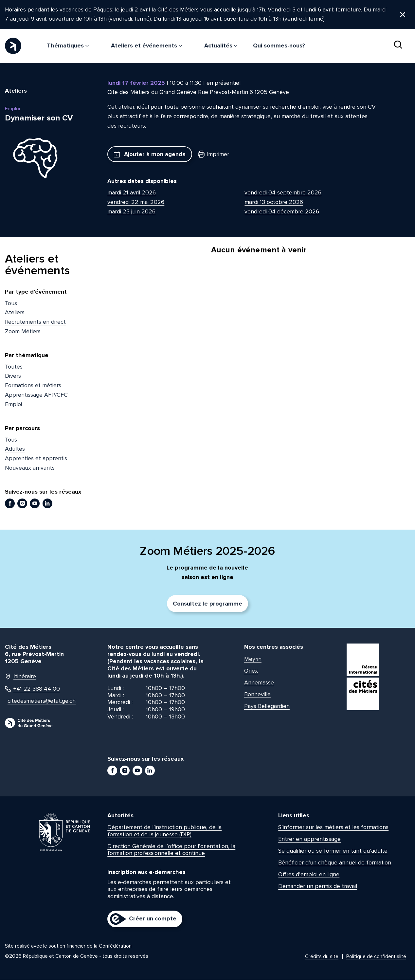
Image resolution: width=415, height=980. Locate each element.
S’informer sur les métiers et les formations (333, 827)
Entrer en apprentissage (309, 839)
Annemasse (259, 683)
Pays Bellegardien (267, 706)
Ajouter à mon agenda (150, 154)
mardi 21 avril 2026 (132, 193)
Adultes (15, 449)
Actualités (221, 46)
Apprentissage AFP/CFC (36, 395)
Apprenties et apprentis (36, 459)
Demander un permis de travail (318, 886)
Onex (251, 671)
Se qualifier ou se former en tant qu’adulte (333, 851)
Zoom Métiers (23, 332)
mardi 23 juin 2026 (131, 212)
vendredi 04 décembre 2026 (282, 212)
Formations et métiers (33, 386)
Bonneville (257, 695)
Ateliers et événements (146, 46)
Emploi (13, 405)
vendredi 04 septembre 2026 (283, 193)
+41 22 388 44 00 (32, 689)
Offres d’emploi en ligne (309, 875)
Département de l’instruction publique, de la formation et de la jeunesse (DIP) (164, 831)
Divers (13, 376)
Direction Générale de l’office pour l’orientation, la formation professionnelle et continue (171, 850)
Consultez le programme (207, 604)
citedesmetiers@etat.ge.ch (38, 701)
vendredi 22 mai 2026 (136, 202)
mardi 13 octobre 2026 (274, 202)
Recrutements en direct (35, 322)
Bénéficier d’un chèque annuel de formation (335, 863)
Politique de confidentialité (376, 957)
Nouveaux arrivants (30, 468)
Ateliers (15, 313)
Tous (11, 303)
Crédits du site (322, 957)
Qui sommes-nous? (279, 46)
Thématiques (68, 46)
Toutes (14, 367)
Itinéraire (20, 677)
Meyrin (253, 659)
